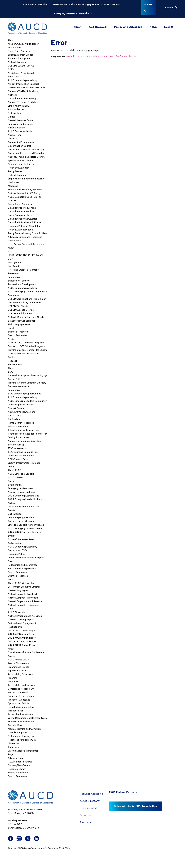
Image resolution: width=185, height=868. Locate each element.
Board (11, 51)
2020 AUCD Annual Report (22, 645)
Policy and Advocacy (128, 27)
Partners (12, 58)
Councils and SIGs (18, 550)
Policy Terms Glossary (20, 233)
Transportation (16, 711)
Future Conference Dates (21, 722)
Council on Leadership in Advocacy (26, 150)
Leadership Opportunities (21, 518)
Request (12, 361)
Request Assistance (18, 386)
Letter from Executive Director (24, 587)
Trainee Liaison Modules (21, 521)
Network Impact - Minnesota (23, 598)
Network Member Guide (20, 120)
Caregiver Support (17, 733)
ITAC (11, 372)
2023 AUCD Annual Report (22, 634)
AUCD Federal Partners (123, 792)
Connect (12, 481)
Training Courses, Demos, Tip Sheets (28, 350)
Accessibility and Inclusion (22, 685)
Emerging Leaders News (21, 488)
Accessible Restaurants (20, 714)
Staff (18, 51)
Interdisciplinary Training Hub (23, 430)
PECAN (12, 762)
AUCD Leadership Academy (22, 80)
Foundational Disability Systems (25, 190)
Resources (13, 295)
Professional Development (22, 284)
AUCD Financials (17, 612)
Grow (11, 561)
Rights (11, 175)
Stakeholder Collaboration (22, 321)
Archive (12, 503)
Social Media (15, 485)
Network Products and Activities (25, 616)
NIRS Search (28, 73)
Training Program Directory (22, 383)
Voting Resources (17, 718)
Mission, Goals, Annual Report (24, 44)
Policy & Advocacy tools (21, 230)
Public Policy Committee (21, 204)
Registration (14, 707)
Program (12, 678)
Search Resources (17, 335)
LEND (11, 255)
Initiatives (13, 77)
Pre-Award (13, 266)
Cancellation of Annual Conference (26, 652)
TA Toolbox (14, 419)
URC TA (35, 255)
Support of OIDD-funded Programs (27, 346)
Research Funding (17, 569)
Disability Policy (16, 554)
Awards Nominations (19, 663)
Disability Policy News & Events (25, 222)
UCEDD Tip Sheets (18, 306)
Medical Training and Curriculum (25, 729)
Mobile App (28, 707)
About (78, 27)
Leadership (14, 277)
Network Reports (17, 317)
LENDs (21, 66)
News (153, 27)
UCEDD (18, 255)
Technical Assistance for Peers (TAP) (28, 434)
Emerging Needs (35, 317)
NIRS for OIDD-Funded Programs (26, 343)
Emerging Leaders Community (72, 13)
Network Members (18, 62)
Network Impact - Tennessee (24, 605)
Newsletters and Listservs (22, 492)
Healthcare (14, 182)
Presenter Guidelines (19, 700)
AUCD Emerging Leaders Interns (25, 529)
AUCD (11, 252)
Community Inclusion (35, 4)
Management (15, 263)
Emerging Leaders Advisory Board (26, 525)
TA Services (14, 375)
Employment (24, 58)
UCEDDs (12, 66)
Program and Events (18, 667)
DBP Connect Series (19, 459)
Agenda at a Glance (18, 671)
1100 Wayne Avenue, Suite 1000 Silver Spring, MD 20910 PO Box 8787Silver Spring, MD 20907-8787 (25, 819)
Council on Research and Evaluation (26, 153)
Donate (148, 7)
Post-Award (14, 273)
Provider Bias (15, 725)
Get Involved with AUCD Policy (24, 193)
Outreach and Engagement (22, 623)
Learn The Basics (17, 558)
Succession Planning (19, 281)
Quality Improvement (19, 437)
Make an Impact (36, 558)
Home (11, 423)
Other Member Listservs (21, 164)
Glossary (41, 383)
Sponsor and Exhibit (18, 703)
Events (169, 27)
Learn (11, 467)
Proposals (13, 682)
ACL (42, 255)
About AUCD (15, 470)
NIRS (11, 69)
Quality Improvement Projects (24, 463)
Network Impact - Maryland (22, 594)
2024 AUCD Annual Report (22, 631)
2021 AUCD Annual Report (22, 641)
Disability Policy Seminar (21, 211)
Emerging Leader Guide (20, 124)
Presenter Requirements (21, 696)
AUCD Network (16, 477)
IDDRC (27, 255)
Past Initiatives (16, 109)
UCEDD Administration (20, 314)
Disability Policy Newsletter (22, 219)
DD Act (12, 259)
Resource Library (17, 769)
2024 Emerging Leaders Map (24, 496)
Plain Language (16, 324)
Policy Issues (15, 171)
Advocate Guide (16, 128)
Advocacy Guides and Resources (25, 237)
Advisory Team (16, 758)
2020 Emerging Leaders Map (23, 507)
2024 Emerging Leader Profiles (25, 499)
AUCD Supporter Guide (20, 131)
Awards (12, 656)
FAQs (44, 718)
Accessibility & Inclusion (21, 674)
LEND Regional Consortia (21, 405)
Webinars (32, 569)
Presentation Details (19, 692)
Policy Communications (20, 215)
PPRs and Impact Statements (24, 270)
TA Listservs (15, 416)
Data (10, 609)
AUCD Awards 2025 (18, 660)
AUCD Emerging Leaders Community (27, 292)
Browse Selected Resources (29, 244)
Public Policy (40, 299)
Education (21, 175)
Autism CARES (16, 379)
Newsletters (14, 135)
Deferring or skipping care (22, 736)
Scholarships (34, 718)
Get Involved (98, 27)
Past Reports (15, 627)
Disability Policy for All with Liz (24, 226)
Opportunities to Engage (34, 375)
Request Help (15, 365)
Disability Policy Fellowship (22, 99)
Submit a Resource (18, 332)
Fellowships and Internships (23, 565)
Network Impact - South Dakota (25, 601)
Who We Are (14, 48)
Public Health (112, 4)
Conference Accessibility (21, 689)
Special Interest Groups (21, 55)
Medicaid (13, 186)
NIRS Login (14, 73)
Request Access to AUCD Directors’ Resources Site (91, 801)
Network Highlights (18, 590)
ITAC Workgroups (17, 448)
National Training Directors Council (26, 157)
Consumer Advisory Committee (24, 303)
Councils (25, 51)
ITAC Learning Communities (23, 452)
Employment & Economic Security (26, 179)
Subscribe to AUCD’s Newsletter (135, 806)
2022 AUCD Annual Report (22, 638)
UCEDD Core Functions (20, 299)
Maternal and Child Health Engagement (76, 4)
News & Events (16, 408)
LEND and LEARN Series (21, 456)
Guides (12, 117)
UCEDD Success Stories (21, 310)
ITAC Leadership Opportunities (24, 394)
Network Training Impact (21, 620)
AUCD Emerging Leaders (21, 474)
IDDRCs (30, 66)
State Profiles (39, 233)
